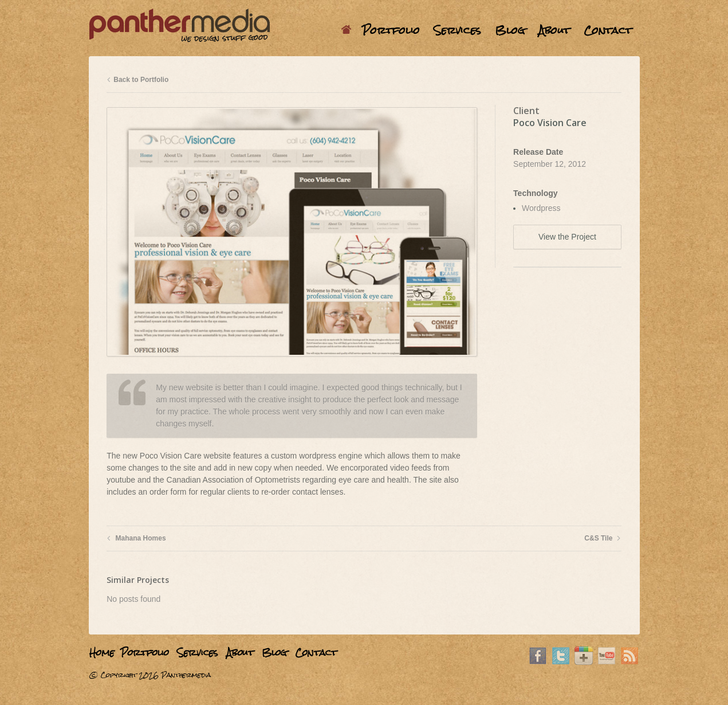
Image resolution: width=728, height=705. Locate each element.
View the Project (567, 237)
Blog (510, 30)
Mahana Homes (136, 538)
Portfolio (391, 30)
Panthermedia (186, 675)
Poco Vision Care (550, 123)
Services (457, 30)
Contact (608, 30)
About (554, 30)
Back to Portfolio (137, 80)
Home (348, 30)
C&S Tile (603, 538)
